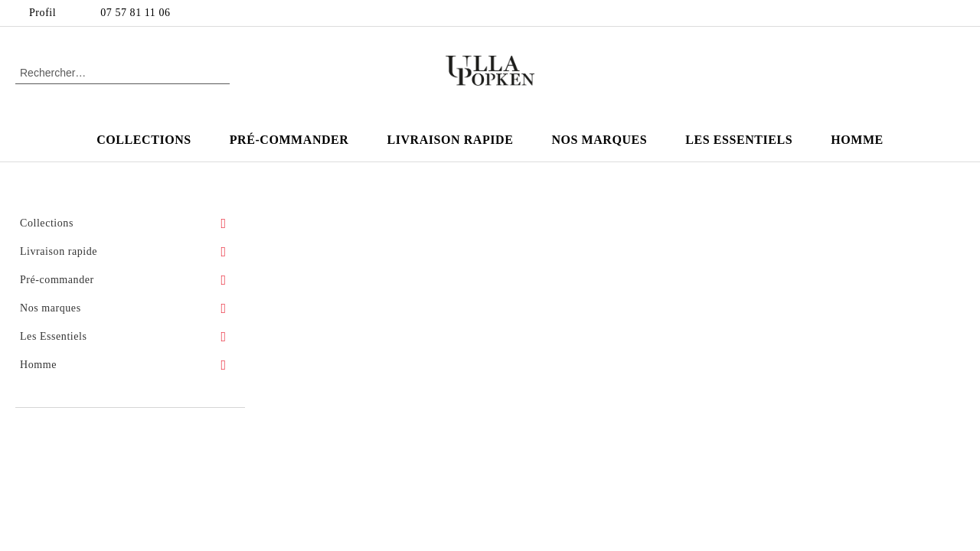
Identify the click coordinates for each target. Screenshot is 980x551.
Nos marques (599, 140)
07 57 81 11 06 (135, 13)
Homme (857, 140)
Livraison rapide (450, 140)
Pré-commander (289, 140)
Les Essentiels (739, 140)
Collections (144, 140)
